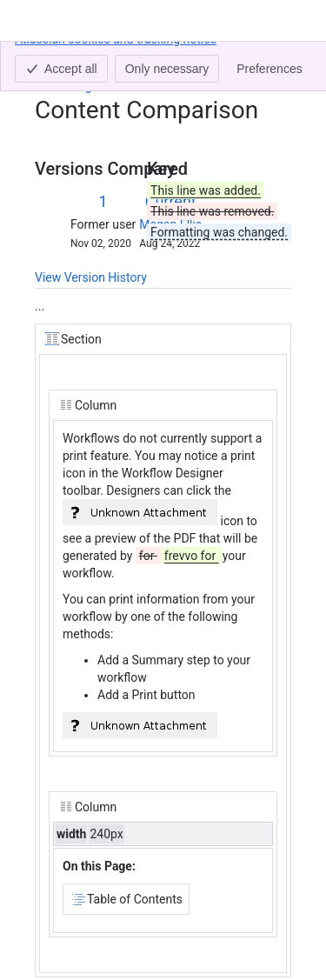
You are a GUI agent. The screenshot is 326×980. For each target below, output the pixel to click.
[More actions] (275, 64)
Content (56, 59)
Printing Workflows (100, 86)
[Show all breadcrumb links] (94, 59)
